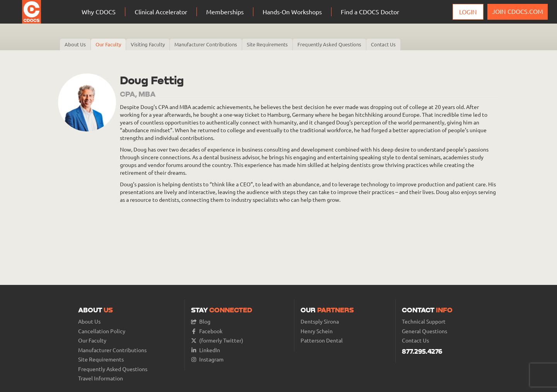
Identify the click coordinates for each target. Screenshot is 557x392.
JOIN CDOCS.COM (518, 11)
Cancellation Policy (102, 331)
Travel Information (101, 378)
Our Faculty (108, 44)
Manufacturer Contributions (206, 44)
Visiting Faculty (148, 44)
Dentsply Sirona (320, 321)
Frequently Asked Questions (329, 44)
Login (468, 12)
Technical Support (424, 321)
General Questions (425, 331)
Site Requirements (267, 44)
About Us (75, 44)
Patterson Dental (322, 340)
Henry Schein (317, 331)
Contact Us (383, 44)
